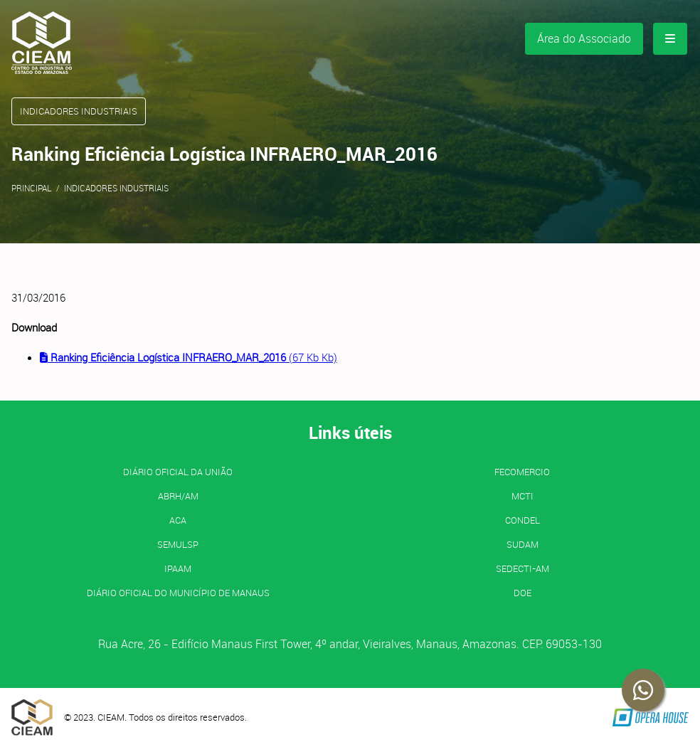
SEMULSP (178, 544)
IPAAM (178, 568)
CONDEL (523, 520)
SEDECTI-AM (523, 568)
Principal (32, 188)
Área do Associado (584, 38)
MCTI (523, 496)
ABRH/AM (178, 496)
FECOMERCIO (522, 472)
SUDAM (523, 544)
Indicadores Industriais (116, 188)
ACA (178, 520)
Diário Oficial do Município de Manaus (178, 593)
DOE (523, 593)
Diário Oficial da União (178, 472)
